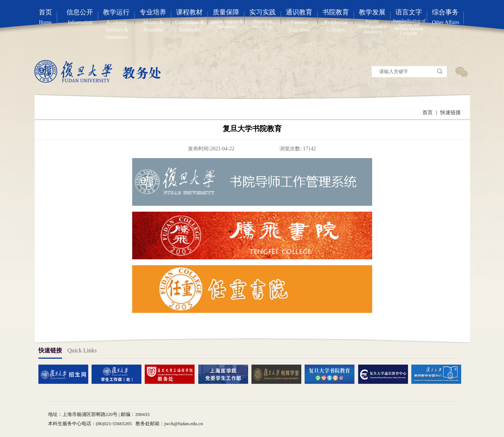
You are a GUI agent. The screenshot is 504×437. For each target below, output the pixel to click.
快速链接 (450, 112)
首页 (428, 112)
